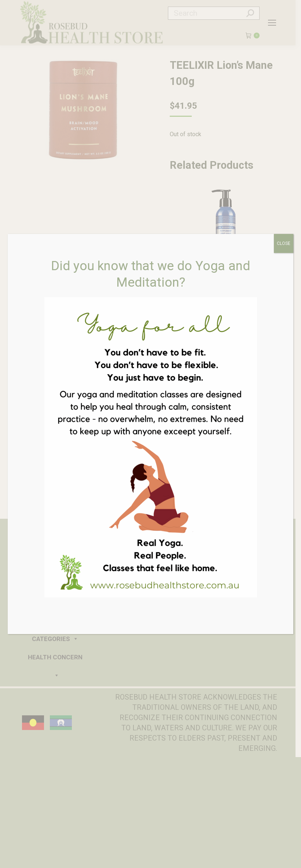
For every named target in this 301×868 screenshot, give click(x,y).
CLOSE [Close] (284, 243)
